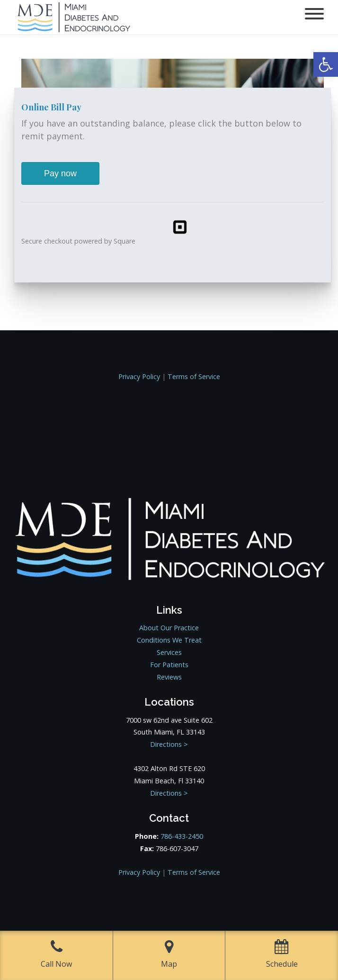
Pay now (60, 173)
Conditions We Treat (169, 640)
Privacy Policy (139, 377)
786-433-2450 (182, 836)
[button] (326, 64)
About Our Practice (169, 628)
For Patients (169, 665)
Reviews (169, 677)
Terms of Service (194, 377)
